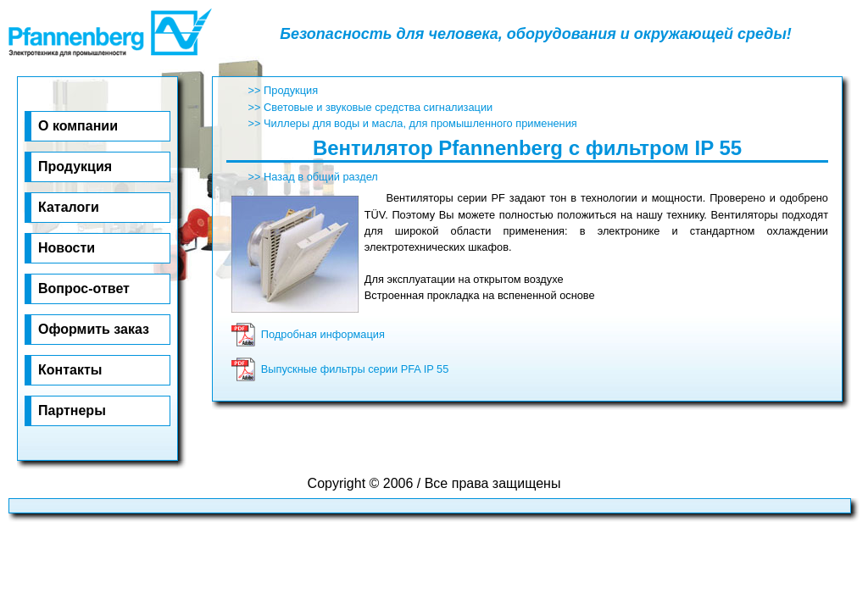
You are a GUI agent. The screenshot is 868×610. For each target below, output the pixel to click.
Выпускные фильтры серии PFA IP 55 (340, 369)
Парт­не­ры (72, 410)
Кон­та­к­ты (70, 370)
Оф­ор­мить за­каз (94, 329)
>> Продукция (284, 90)
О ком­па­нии (78, 126)
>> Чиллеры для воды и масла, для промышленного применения (413, 123)
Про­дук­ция (75, 166)
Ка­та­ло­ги (69, 207)
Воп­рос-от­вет (84, 288)
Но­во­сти (67, 248)
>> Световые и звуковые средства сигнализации (371, 107)
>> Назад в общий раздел (313, 177)
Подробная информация (308, 334)
